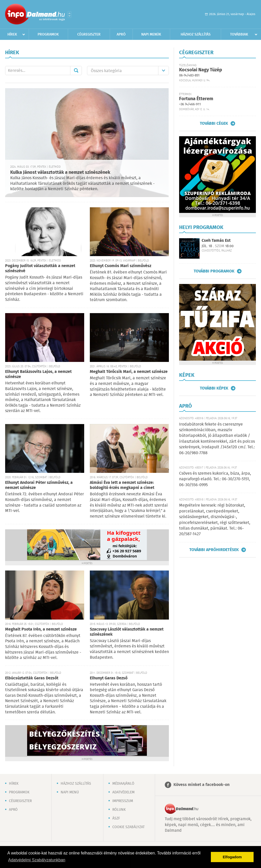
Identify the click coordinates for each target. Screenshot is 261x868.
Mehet (76, 71)
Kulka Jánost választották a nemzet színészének (60, 173)
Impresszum (123, 801)
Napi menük (151, 35)
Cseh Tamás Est (216, 241)
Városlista (69, 15)
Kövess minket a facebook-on (202, 785)
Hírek (12, 35)
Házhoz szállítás (196, 35)
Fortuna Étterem (196, 99)
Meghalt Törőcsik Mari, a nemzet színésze (129, 372)
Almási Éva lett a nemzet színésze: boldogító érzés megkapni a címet (122, 485)
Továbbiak (239, 35)
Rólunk (119, 810)
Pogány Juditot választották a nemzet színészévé (40, 269)
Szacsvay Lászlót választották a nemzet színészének (127, 632)
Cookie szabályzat (128, 827)
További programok (214, 271)
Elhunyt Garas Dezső (109, 678)
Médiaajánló (123, 784)
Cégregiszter (89, 35)
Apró (121, 35)
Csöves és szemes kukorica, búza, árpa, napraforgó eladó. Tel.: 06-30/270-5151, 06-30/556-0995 (215, 479)
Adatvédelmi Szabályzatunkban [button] (37, 860)
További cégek (214, 123)
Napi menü (70, 792)
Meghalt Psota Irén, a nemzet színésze (41, 629)
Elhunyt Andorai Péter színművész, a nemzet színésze (39, 485)
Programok (48, 35)
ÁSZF (116, 818)
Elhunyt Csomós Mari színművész (121, 266)
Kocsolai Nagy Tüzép (201, 70)
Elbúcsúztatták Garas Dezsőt (32, 678)
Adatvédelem (123, 792)
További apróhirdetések (214, 550)
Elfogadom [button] (232, 857)
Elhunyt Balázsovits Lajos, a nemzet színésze (38, 374)
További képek (214, 388)
